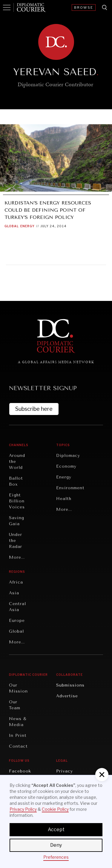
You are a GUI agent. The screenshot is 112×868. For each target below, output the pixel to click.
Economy (66, 466)
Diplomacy (68, 456)
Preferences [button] (56, 857)
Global (12, 226)
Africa (16, 582)
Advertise (67, 696)
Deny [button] (56, 845)
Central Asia (17, 607)
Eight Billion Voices (17, 501)
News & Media (18, 722)
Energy (27, 226)
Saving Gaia (17, 521)
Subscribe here (34, 409)
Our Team (15, 705)
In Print (18, 736)
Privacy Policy (23, 809)
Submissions (70, 685)
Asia (14, 593)
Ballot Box (16, 481)
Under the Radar (16, 541)
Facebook (20, 771)
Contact (18, 746)
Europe (17, 621)
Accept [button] (56, 830)
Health (64, 499)
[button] (102, 775)
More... (17, 557)
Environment (70, 488)
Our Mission (18, 688)
